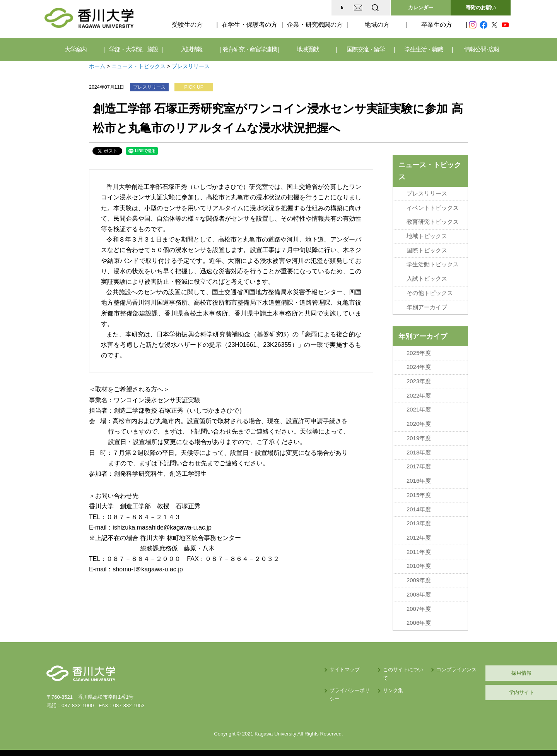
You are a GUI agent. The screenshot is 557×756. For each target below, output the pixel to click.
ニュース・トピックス (138, 66)
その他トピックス (430, 292)
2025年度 (419, 351)
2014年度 (419, 506)
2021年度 (419, 408)
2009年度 (419, 576)
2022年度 (419, 393)
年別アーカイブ (427, 306)
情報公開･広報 (482, 49)
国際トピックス (427, 250)
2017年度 (419, 464)
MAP (284, 8)
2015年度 (419, 492)
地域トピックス (427, 235)
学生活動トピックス (433, 264)
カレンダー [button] (421, 8)
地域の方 (377, 25)
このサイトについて (338, 664)
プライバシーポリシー (277, 677)
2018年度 (419, 449)
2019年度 (419, 435)
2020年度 (419, 422)
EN (345, 8)
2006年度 (419, 618)
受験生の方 (187, 25)
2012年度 (419, 534)
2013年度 (419, 520)
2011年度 (419, 548)
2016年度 (419, 478)
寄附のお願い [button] (481, 8)
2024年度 (419, 365)
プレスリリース (191, 66)
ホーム (97, 66)
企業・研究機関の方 (315, 25)
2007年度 (419, 604)
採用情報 (474, 668)
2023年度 (419, 379)
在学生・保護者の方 (249, 25)
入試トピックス (427, 278)
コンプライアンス (398, 664)
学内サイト (474, 687)
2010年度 (419, 562)
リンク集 (325, 677)
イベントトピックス (433, 207)
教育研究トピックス (433, 221)
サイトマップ (267, 664)
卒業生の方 (437, 25)
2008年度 (419, 590)
